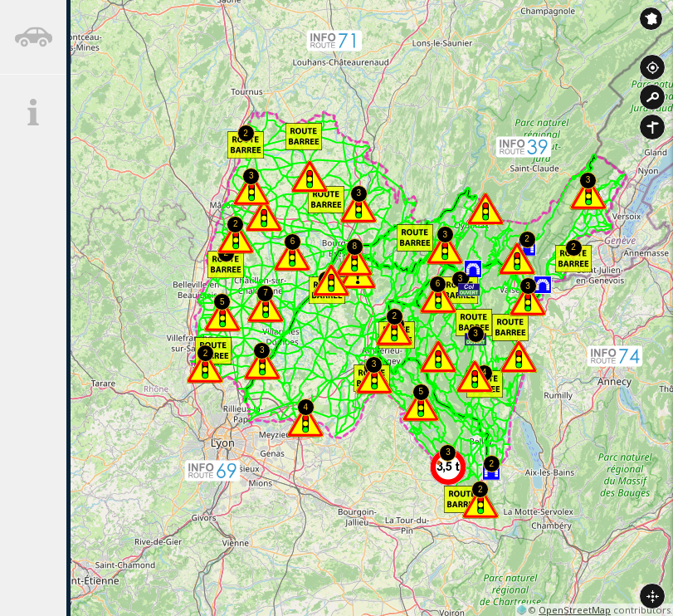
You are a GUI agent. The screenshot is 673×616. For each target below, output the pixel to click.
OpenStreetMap (575, 610)
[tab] (33, 37)
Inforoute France (651, 19)
